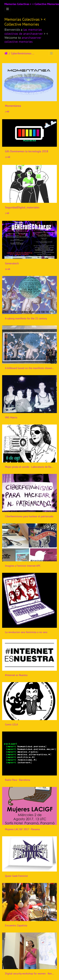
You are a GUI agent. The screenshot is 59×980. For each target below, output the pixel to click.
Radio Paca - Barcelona (18, 780)
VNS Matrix (11, 417)
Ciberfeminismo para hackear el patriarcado (29, 516)
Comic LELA (11, 724)
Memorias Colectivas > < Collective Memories (32, 4)
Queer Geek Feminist (16, 876)
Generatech (12, 263)
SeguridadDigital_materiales (22, 207)
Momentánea (13, 106)
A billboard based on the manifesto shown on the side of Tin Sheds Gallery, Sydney (29, 368)
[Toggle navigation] (8, 9)
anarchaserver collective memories (23, 40)
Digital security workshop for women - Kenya (29, 973)
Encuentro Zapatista (16, 925)
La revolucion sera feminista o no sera (26, 632)
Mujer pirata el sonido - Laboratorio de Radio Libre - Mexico (29, 467)
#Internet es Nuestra (16, 675)
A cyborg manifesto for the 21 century (26, 318)
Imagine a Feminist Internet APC (23, 566)
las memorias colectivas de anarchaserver (24, 31)
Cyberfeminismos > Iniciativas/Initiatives (23, 53)
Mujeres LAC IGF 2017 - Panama (22, 829)
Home (6, 53)
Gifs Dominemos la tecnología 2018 (27, 151)
